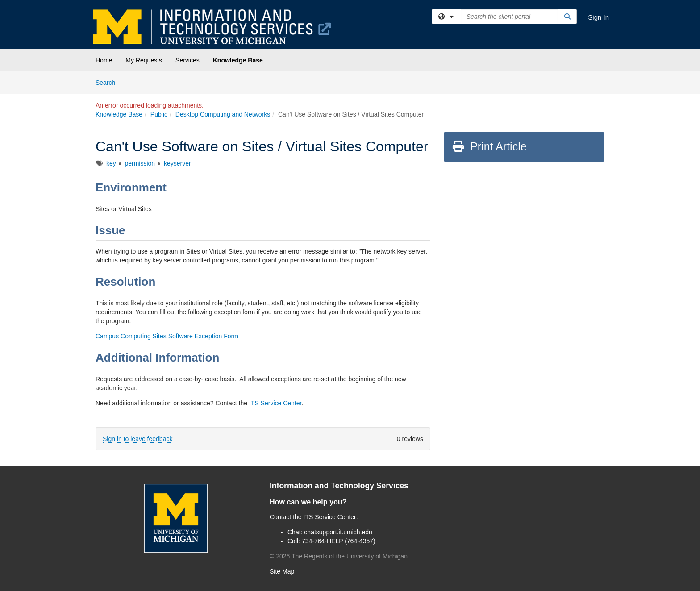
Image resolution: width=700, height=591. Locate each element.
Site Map (282, 571)
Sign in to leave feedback (137, 439)
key (111, 163)
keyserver (177, 163)
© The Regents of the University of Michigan (339, 556)
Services (187, 60)
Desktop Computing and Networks (223, 114)
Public (159, 114)
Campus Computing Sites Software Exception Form (167, 336)
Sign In (598, 17)
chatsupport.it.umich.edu (338, 532)
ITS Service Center (275, 403)
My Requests (144, 60)
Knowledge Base (238, 60)
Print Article (489, 146)
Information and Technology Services (339, 486)
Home (104, 60)
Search (109, 82)
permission (140, 163)
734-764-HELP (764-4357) (339, 541)
